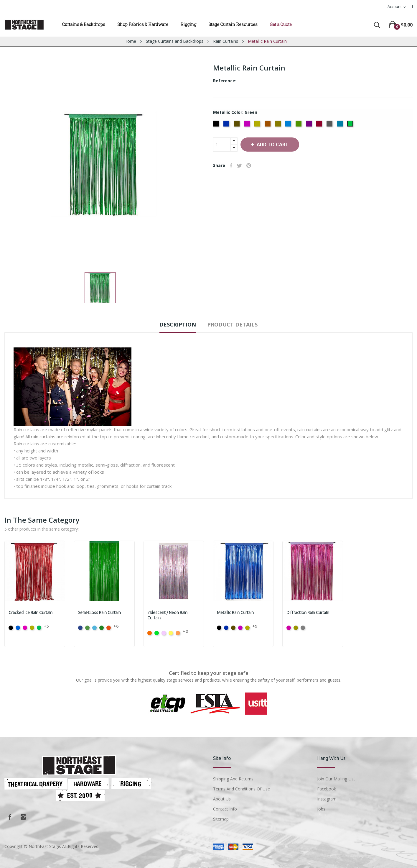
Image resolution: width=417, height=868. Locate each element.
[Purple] (310, 125)
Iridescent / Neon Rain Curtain (168, 615)
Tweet (242, 165)
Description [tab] (174, 324)
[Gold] (279, 125)
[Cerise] (248, 125)
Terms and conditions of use (242, 789)
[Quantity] (222, 145)
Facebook (10, 817)
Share (232, 165)
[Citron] (258, 125)
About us (222, 799)
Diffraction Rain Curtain (308, 613)
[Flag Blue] (227, 125)
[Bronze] (237, 125)
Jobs (321, 809)
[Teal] (341, 125)
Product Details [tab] (236, 324)
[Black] (217, 125)
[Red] (320, 125)
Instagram (23, 817)
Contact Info (225, 809)
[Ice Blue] (289, 125)
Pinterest (252, 165)
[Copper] (268, 125)
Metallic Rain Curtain (236, 613)
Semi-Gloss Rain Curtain (100, 613)
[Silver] (330, 125)
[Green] (351, 125)
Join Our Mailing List (336, 779)
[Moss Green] (299, 125)
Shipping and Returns (233, 779)
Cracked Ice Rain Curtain (31, 613)
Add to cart (278, 145)
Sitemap (221, 819)
